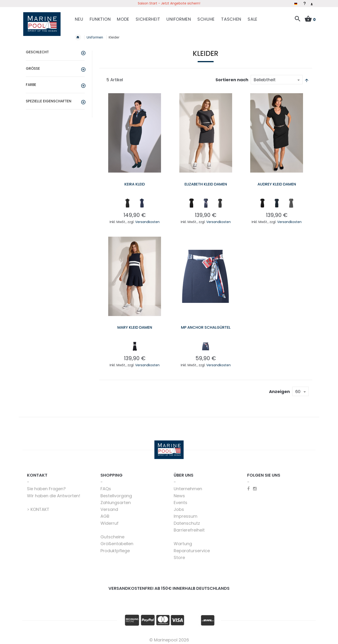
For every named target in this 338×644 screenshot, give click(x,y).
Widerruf (109, 520)
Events (181, 500)
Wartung (183, 541)
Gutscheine (112, 534)
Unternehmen (188, 486)
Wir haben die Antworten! (54, 493)
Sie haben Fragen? (46, 486)
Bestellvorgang (116, 493)
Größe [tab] (33, 66)
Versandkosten (147, 219)
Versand (109, 507)
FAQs (106, 486)
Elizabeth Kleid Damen (206, 181)
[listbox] (135, 201)
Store (179, 555)
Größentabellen (117, 541)
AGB (105, 514)
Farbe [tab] (31, 82)
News (179, 493)
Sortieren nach (232, 77)
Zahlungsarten (116, 500)
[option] (127, 200)
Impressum (186, 514)
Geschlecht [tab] (37, 49)
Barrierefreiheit (189, 527)
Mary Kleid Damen (135, 325)
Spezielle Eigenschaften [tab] (49, 98)
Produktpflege (115, 548)
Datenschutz (187, 520)
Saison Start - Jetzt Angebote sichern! (169, 3)
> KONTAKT (38, 507)
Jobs (179, 507)
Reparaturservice (192, 548)
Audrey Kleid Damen (277, 181)
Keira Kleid (135, 181)
